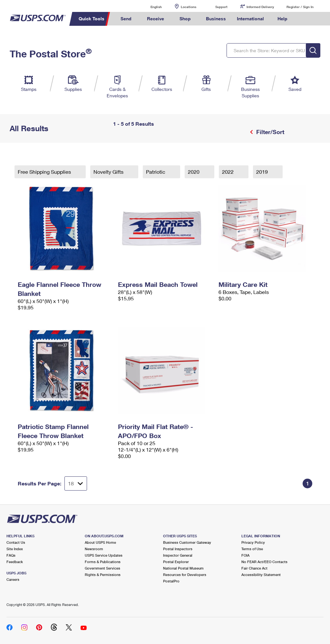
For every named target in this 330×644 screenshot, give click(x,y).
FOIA (245, 555)
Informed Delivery (260, 7)
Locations (189, 7)
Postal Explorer (176, 562)
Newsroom (94, 549)
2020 (194, 172)
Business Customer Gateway (187, 542)
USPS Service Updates (104, 555)
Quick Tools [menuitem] (92, 19)
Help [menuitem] (282, 19)
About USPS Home (100, 542)
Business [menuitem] (216, 19)
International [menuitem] (250, 19)
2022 (228, 172)
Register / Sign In (300, 7)
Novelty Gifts (109, 172)
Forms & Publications (103, 562)
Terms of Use (252, 549)
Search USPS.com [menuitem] (304, 19)
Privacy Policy (253, 542)
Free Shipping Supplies (45, 172)
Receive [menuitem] (155, 19)
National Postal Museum (183, 568)
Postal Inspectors (178, 549)
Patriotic (156, 172)
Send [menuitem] (126, 19)
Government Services (102, 568)
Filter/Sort (269, 132)
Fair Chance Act (254, 568)
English (150, 7)
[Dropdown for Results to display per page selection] (76, 483)
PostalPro (171, 581)
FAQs (11, 555)
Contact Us (16, 542)
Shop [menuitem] (185, 19)
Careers (13, 579)
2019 (263, 172)
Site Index (15, 549)
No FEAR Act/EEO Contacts (264, 562)
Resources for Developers (185, 575)
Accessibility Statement (261, 575)
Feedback (15, 562)
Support (221, 7)
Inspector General (178, 555)
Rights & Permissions (103, 575)
